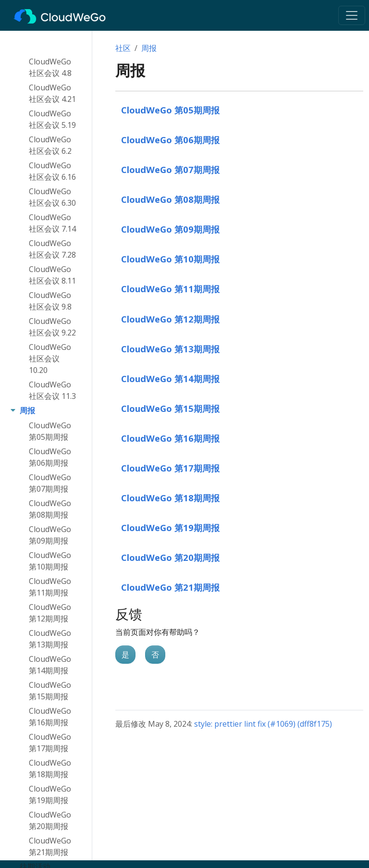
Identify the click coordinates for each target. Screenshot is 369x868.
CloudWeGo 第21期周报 (170, 587)
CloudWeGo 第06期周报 (170, 140)
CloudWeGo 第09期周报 (170, 229)
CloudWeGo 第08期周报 (170, 199)
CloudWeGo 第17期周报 (170, 468)
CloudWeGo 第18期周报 (170, 498)
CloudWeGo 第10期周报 (170, 259)
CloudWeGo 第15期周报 (170, 408)
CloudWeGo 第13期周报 (170, 349)
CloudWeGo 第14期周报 (170, 378)
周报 (149, 48)
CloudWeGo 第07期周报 (170, 169)
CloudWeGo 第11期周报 (170, 289)
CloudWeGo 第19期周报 (170, 527)
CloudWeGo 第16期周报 (170, 438)
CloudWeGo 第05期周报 (170, 110)
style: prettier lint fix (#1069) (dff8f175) (263, 724)
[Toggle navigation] (352, 15)
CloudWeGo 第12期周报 (170, 319)
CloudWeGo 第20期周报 (170, 557)
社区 (123, 48)
